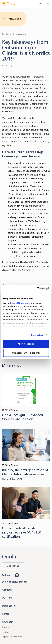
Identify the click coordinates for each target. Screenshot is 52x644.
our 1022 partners (21, 303)
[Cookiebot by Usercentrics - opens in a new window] (37, 289)
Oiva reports (7, 627)
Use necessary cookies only (26, 353)
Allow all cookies (26, 344)
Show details (37, 335)
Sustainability (9, 606)
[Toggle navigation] (48, 4)
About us (7, 590)
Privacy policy (8, 632)
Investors (7, 598)
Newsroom (21, 34)
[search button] (39, 4)
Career (6, 614)
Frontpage (7, 34)
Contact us (13, 566)
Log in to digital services (15, 582)
